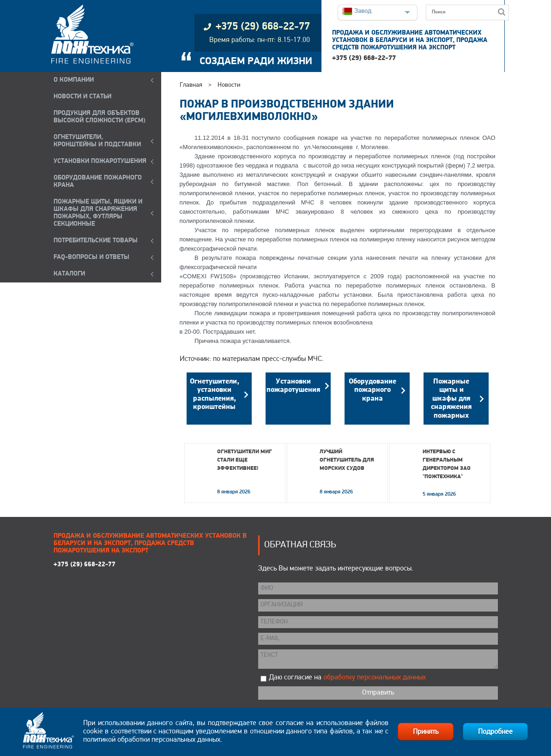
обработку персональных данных (375, 678)
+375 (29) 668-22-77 (364, 58)
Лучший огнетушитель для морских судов (347, 460)
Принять (426, 732)
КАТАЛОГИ (69, 274)
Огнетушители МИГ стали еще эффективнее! (245, 460)
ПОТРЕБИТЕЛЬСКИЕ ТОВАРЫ (96, 241)
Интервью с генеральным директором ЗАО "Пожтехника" (447, 464)
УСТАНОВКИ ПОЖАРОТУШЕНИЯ (100, 161)
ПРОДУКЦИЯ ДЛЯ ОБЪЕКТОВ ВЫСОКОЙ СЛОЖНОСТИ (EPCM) (100, 117)
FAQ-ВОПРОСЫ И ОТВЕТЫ (91, 257)
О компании (74, 80)
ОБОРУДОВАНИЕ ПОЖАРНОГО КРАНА (98, 182)
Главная (191, 85)
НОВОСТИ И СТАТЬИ (82, 97)
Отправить (378, 693)
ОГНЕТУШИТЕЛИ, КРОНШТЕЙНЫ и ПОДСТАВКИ (97, 141)
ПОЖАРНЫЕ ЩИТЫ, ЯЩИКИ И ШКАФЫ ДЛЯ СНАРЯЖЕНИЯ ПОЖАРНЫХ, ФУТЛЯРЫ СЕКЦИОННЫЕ (98, 213)
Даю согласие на (347, 678)
